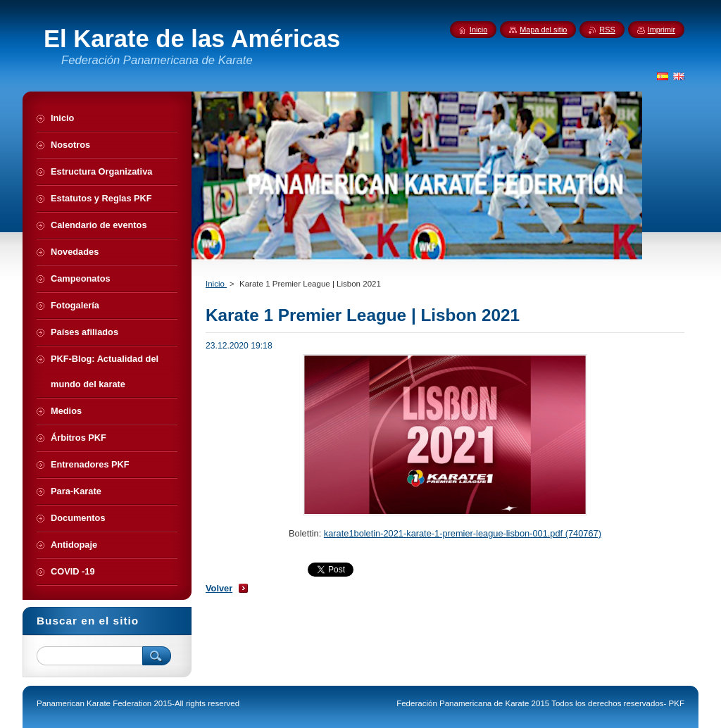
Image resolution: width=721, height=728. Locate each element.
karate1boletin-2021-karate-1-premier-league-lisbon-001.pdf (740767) (463, 533)
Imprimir (662, 30)
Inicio (216, 284)
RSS (607, 30)
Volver (219, 588)
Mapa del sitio (543, 30)
